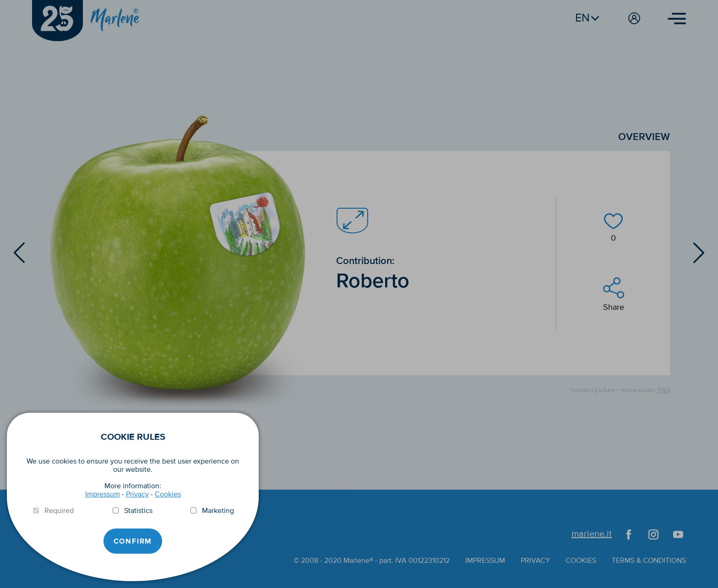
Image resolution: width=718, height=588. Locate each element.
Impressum (103, 494)
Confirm (133, 541)
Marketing (218, 511)
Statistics (138, 511)
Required (59, 511)
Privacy (137, 494)
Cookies (168, 494)
